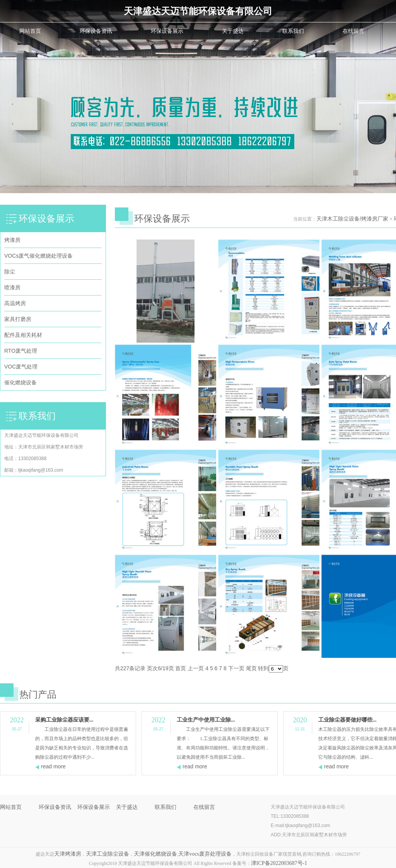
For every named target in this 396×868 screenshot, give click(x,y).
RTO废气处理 (21, 351)
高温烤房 (15, 303)
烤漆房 (12, 240)
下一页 (236, 668)
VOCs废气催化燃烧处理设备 (38, 256)
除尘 (10, 272)
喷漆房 (12, 287)
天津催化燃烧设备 (155, 854)
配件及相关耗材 (23, 335)
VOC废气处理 (21, 367)
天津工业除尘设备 (108, 854)
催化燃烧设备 (20, 382)
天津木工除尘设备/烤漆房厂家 (352, 219)
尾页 (251, 668)
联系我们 (293, 31)
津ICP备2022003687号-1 (279, 863)
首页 (181, 668)
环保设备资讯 (96, 31)
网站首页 (30, 31)
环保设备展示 (167, 31)
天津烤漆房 (68, 854)
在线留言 (353, 31)
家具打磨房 (18, 319)
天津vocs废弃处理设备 (205, 854)
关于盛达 (233, 31)
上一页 (196, 668)
